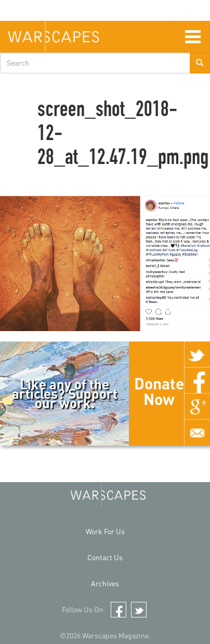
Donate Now (159, 391)
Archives (105, 583)
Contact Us (105, 557)
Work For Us (105, 531)
